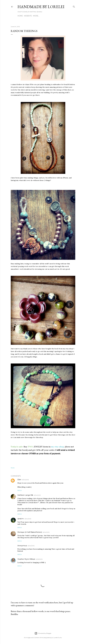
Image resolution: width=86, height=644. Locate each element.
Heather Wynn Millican (26, 559)
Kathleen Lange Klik (25, 495)
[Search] (74, 6)
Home (20, 16)
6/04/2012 (25, 480)
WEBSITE (28, 16)
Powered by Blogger (43, 633)
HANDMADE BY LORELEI (41, 7)
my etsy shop (57, 447)
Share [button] (13, 468)
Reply (20, 490)
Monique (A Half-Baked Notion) (30, 532)
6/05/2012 (39, 559)
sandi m (21, 519)
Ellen (19, 480)
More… (36, 16)
